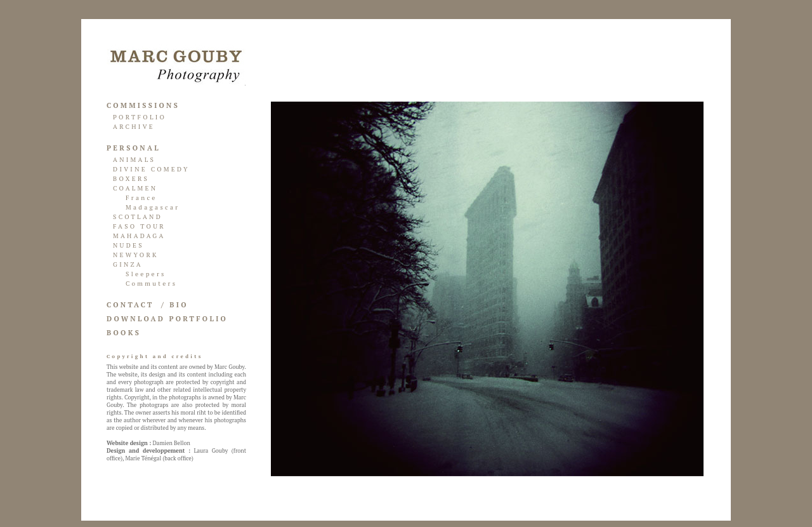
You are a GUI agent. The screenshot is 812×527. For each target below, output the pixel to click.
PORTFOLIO (140, 117)
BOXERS (131, 179)
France (141, 198)
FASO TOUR (139, 226)
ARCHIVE (134, 127)
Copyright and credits (155, 356)
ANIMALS (134, 160)
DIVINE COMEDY (151, 169)
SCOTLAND (138, 217)
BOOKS (124, 333)
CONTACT (130, 305)
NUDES (128, 245)
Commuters (151, 284)
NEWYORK (136, 255)
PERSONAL (134, 148)
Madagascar (153, 207)
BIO (179, 305)
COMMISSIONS (143, 105)
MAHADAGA (139, 236)
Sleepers (146, 274)
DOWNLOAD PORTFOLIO (167, 319)
